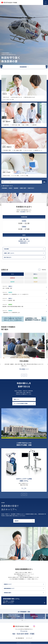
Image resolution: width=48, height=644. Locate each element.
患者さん (35, 274)
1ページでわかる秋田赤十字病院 (21, 403)
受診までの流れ (7, 176)
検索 (44, 182)
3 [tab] (24, 621)
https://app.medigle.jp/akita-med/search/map (24, 601)
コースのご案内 (16, 176)
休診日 (10, 188)
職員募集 (35, 278)
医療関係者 (13, 278)
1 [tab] (22, 621)
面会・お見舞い (26, 125)
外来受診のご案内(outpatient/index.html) (24, 85)
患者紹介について (8, 584)
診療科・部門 (23, 188)
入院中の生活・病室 (16, 125)
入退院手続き (6, 125)
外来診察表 (4, 188)
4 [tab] (25, 621)
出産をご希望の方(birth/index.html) (24, 138)
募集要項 (17, 521)
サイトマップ (29, 638)
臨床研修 (13, 282)
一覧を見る (44, 270)
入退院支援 (34, 125)
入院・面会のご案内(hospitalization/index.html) (24, 113)
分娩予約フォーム (38, 150)
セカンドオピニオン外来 (9, 100)
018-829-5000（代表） (26, 634)
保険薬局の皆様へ (8, 593)
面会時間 (16, 188)
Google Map (25, 631)
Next (47, 67)
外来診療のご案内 (7, 150)
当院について (17, 399)
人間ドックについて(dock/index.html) (24, 164)
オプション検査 (25, 176)
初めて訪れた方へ (8, 257)
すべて (13, 274)
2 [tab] (23, 621)
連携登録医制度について (9, 588)
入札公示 (35, 282)
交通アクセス (31, 188)
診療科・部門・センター (9, 253)
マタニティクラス (28, 150)
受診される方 (6, 97)
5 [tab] (26, 621)
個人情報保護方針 (20, 638)
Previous (1, 67)
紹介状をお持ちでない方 (17, 97)
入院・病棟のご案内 (18, 150)
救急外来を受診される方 (30, 97)
